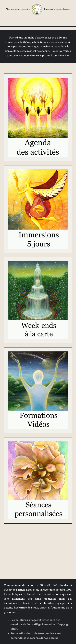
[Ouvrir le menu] (38, 20)
